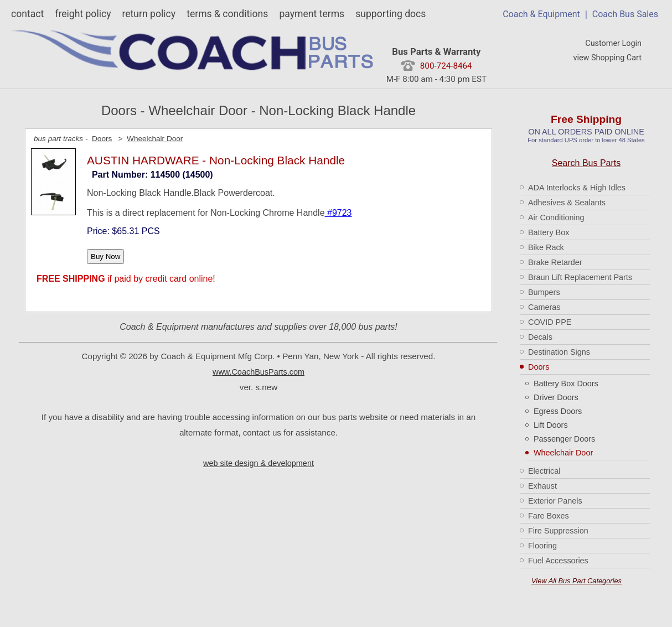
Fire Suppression (558, 531)
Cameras (544, 307)
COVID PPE (550, 322)
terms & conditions (227, 14)
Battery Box (549, 232)
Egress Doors (558, 411)
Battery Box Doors (566, 384)
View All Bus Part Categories (577, 581)
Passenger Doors (564, 439)
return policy (149, 14)
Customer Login (613, 43)
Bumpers (544, 292)
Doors (539, 367)
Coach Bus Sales (625, 14)
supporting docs (391, 14)
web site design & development (259, 463)
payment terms (312, 14)
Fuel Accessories (558, 561)
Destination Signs (559, 352)
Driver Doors (556, 397)
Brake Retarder (555, 262)
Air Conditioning (556, 217)
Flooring (542, 546)
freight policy (83, 14)
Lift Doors (551, 425)
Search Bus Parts (586, 163)
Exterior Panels (555, 501)
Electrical (544, 471)
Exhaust (542, 486)
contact (27, 14)
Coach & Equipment (541, 14)
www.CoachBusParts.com (259, 372)
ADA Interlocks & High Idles (577, 188)
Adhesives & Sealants (567, 203)
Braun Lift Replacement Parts (580, 277)
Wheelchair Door (563, 453)
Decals (540, 337)
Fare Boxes (549, 516)
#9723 (338, 213)
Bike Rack (546, 247)
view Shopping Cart (607, 58)
